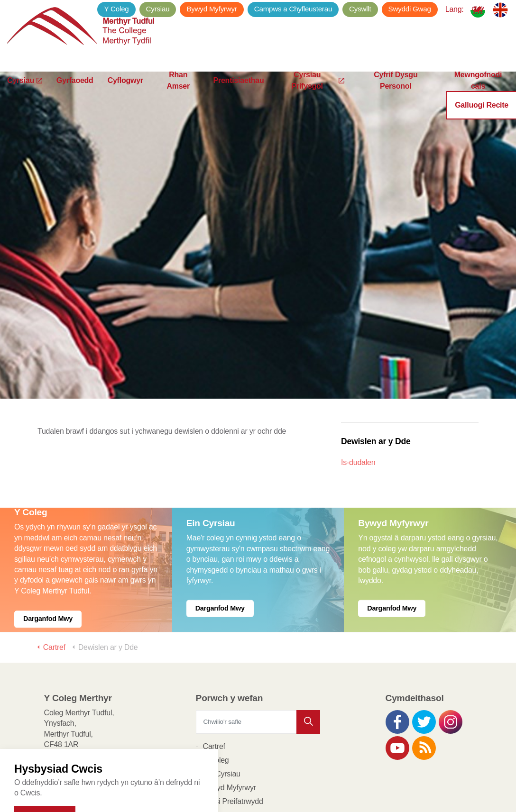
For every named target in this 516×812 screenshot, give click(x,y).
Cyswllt (360, 9)
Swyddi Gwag (410, 9)
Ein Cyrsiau (222, 725)
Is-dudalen (358, 413)
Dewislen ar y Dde (376, 392)
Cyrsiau (25, 95)
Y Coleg (116, 9)
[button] (308, 673)
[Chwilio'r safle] (258, 673)
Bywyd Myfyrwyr (212, 9)
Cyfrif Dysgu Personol (396, 95)
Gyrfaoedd (75, 95)
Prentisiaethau (239, 95)
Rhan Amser (178, 95)
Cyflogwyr (125, 95)
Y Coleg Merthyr (83, 28)
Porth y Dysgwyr (230, 793)
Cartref (214, 697)
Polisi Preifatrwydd (233, 752)
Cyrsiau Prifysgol (318, 95)
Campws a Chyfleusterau (293, 9)
